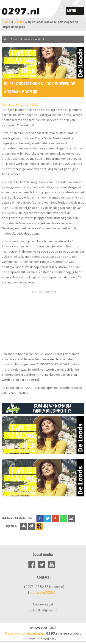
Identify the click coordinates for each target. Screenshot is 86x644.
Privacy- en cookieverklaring (25, 633)
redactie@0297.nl (45, 592)
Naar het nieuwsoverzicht (28, 39)
